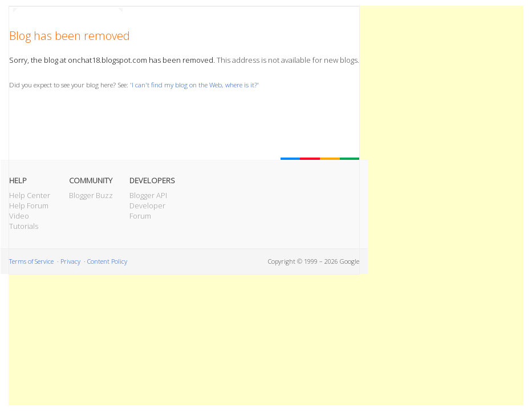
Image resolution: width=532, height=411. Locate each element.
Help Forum (29, 205)
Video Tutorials (24, 221)
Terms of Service (31, 261)
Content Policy (107, 261)
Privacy (70, 261)
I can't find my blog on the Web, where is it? (194, 84)
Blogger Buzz (91, 195)
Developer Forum (147, 211)
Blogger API (148, 195)
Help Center (30, 195)
